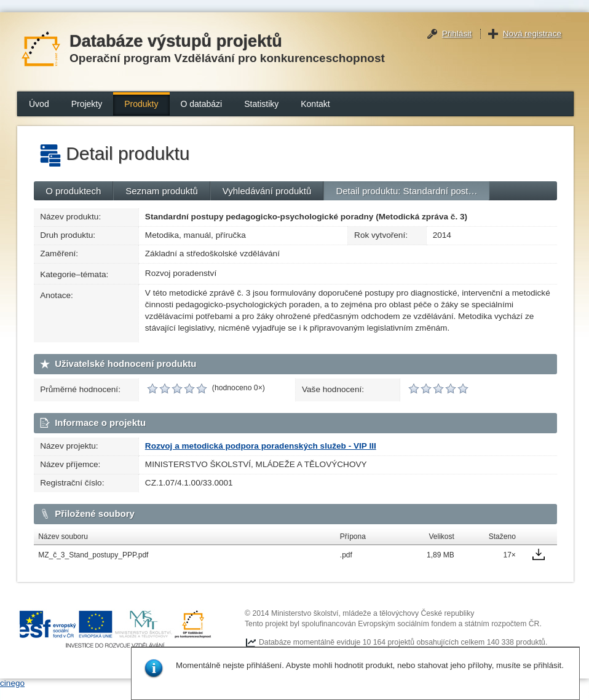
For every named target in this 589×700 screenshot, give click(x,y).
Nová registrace (532, 33)
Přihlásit (457, 33)
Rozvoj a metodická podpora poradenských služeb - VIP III (261, 446)
